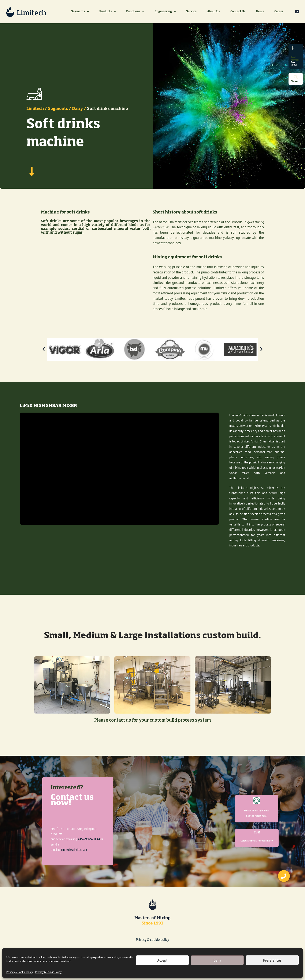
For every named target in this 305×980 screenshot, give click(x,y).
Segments (58, 112)
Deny (217, 960)
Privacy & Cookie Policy (20, 972)
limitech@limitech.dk (74, 850)
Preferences (272, 960)
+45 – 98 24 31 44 (89, 839)
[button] (44, 352)
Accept (162, 960)
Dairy (78, 112)
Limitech (35, 112)
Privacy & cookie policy (152, 939)
